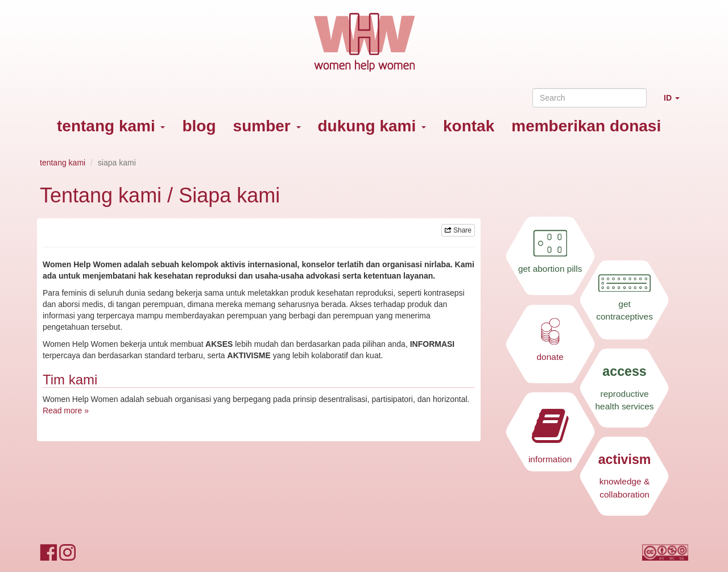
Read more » (66, 411)
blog (199, 126)
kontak (469, 126)
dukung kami (372, 126)
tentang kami (111, 126)
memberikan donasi (586, 126)
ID (676, 103)
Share (458, 230)
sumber (267, 126)
